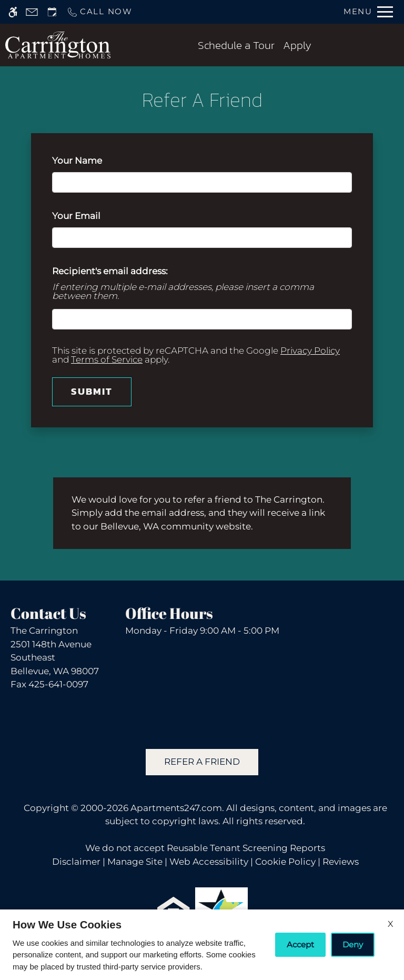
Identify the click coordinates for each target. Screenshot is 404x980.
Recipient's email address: (110, 271)
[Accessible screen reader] (13, 12)
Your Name (97, 161)
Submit (92, 391)
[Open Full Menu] (368, 12)
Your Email (96, 216)
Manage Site (135, 862)
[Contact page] (32, 12)
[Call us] (99, 12)
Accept (300, 944)
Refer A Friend (202, 762)
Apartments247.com (176, 808)
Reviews (341, 862)
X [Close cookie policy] (391, 924)
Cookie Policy (285, 862)
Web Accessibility (209, 862)
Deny (353, 944)
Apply (297, 45)
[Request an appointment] (52, 12)
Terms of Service (107, 359)
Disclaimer (76, 862)
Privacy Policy (310, 351)
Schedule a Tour (236, 45)
